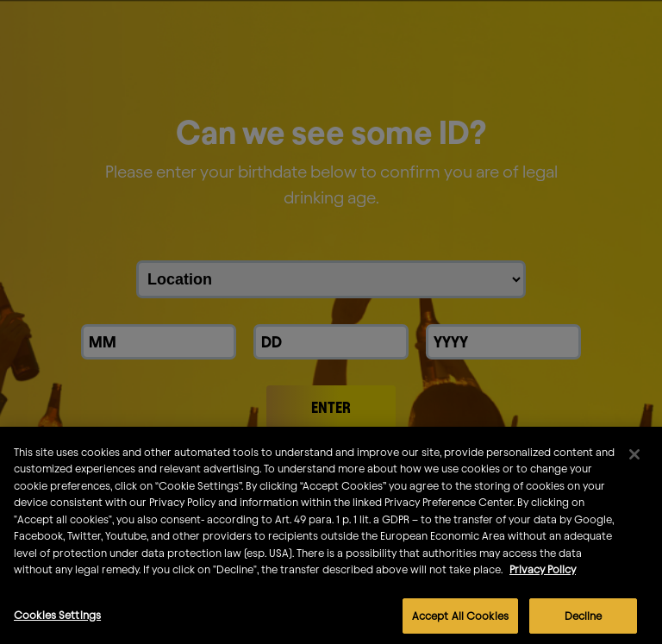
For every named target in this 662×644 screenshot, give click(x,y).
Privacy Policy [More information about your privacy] (543, 578)
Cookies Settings (57, 622)
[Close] (634, 462)
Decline (584, 623)
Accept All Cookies (460, 623)
